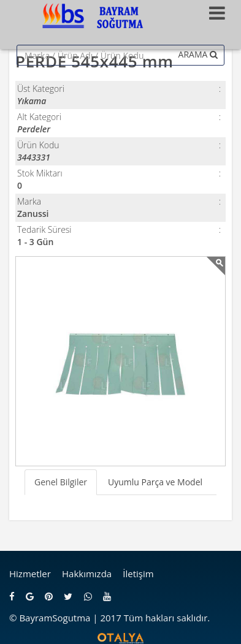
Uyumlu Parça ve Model (155, 482)
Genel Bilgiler (61, 482)
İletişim (138, 574)
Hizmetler (30, 574)
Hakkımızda (87, 574)
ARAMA (198, 54)
